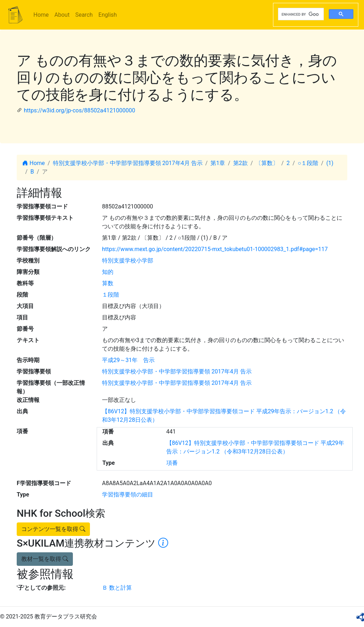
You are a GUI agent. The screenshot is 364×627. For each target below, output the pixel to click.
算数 (108, 283)
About (62, 15)
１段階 (111, 295)
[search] (300, 14)
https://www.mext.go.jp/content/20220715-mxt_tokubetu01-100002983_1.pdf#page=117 (215, 249)
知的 (108, 272)
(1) (330, 163)
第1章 (218, 163)
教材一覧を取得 (45, 559)
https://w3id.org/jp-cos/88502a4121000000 (79, 110)
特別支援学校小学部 (128, 261)
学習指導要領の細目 (128, 495)
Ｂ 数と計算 (117, 588)
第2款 (240, 163)
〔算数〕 (267, 163)
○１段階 (308, 163)
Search (84, 15)
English (108, 15)
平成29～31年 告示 (128, 360)
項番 (172, 463)
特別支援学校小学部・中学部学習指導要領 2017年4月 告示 (128, 163)
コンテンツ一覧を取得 (53, 529)
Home (41, 15)
